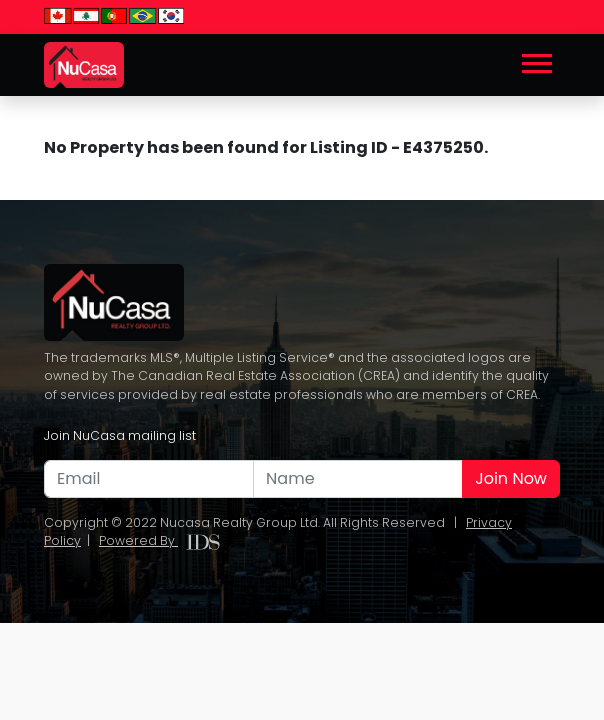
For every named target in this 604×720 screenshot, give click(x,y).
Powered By (159, 540)
